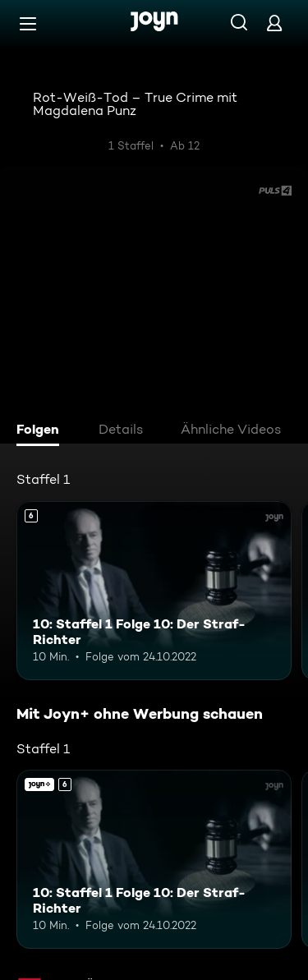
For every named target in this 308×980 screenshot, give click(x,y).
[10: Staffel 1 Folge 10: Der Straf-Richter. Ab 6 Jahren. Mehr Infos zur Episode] (154, 591)
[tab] (42, 431)
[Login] (274, 23)
